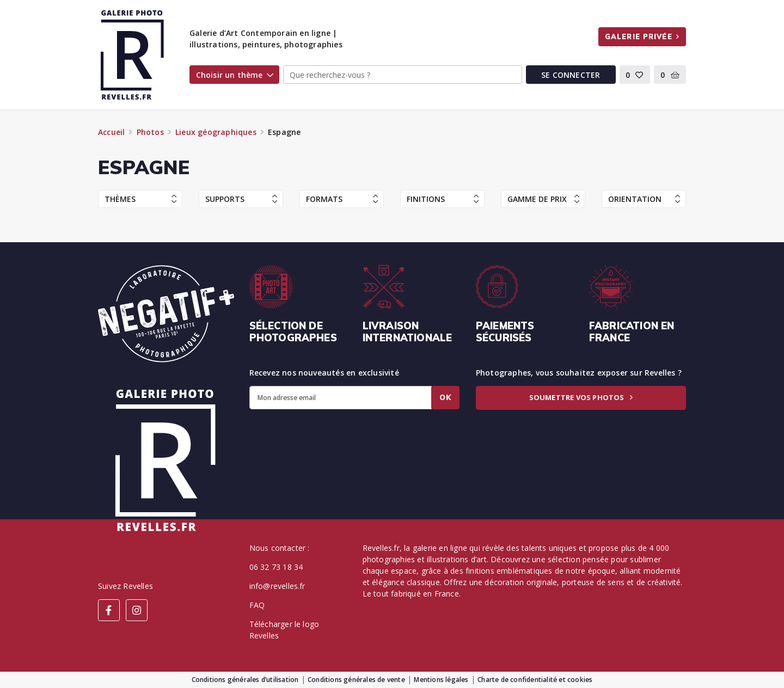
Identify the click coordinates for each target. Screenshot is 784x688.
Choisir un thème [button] (235, 75)
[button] (635, 75)
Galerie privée (642, 36)
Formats (342, 199)
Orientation (644, 199)
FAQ (257, 605)
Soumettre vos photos (581, 397)
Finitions (443, 199)
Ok (445, 397)
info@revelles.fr (277, 586)
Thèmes (140, 199)
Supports (241, 199)
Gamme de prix (543, 199)
